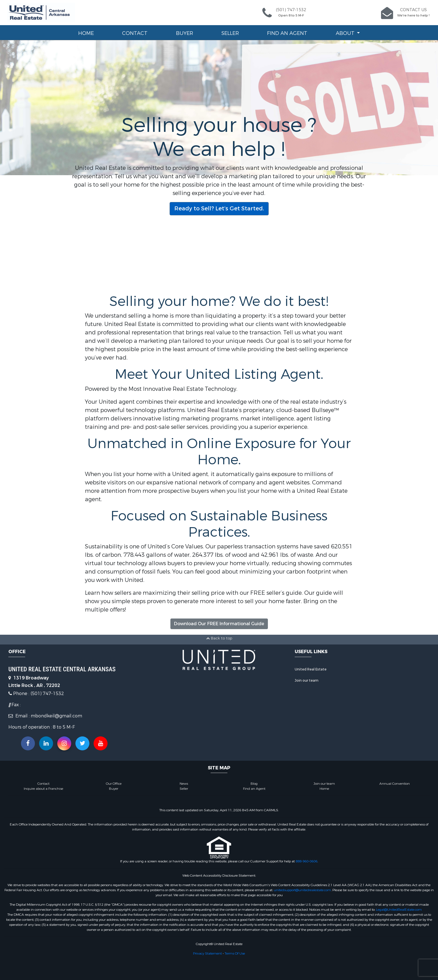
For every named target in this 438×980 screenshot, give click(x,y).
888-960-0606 (306, 861)
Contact (135, 33)
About (346, 33)
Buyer (185, 33)
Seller (230, 33)
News (184, 784)
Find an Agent (287, 33)
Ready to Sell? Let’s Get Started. (219, 209)
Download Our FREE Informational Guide (219, 624)
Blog (254, 784)
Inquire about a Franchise (43, 789)
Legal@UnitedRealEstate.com (399, 910)
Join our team (307, 681)
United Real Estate (311, 669)
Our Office (114, 784)
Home (86, 33)
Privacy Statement (207, 953)
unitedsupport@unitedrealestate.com (302, 890)
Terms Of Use (235, 953)
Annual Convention (395, 784)
